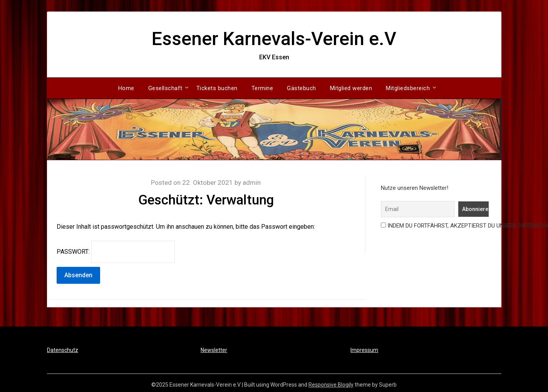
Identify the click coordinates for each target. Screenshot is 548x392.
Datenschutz (63, 350)
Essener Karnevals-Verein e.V (274, 39)
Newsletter (214, 350)
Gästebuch (302, 88)
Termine (262, 88)
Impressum (364, 350)
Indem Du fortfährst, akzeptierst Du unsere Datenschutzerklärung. (433, 226)
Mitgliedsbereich (408, 88)
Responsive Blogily (331, 385)
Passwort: (116, 252)
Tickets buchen (217, 88)
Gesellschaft (165, 88)
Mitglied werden (351, 88)
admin (252, 183)
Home (126, 88)
